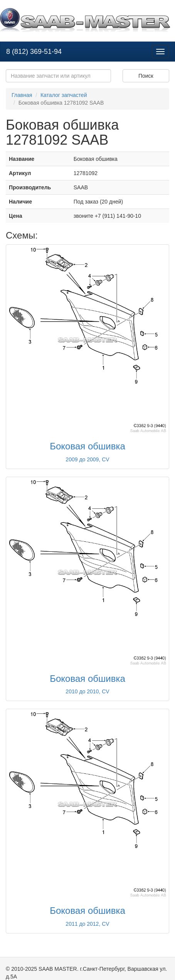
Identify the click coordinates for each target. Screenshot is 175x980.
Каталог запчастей (64, 95)
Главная (22, 95)
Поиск (146, 76)
